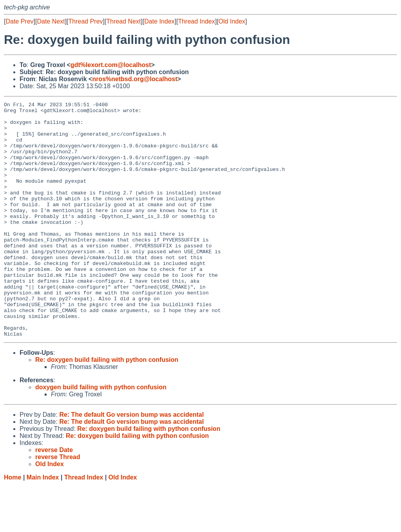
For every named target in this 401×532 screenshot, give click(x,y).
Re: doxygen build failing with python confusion (107, 407)
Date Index (159, 21)
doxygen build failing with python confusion (101, 434)
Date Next (51, 21)
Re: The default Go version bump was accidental (131, 462)
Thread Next (123, 21)
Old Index (232, 21)
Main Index (43, 524)
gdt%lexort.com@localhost (111, 65)
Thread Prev (86, 21)
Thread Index (197, 21)
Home (13, 524)
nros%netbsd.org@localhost (135, 79)
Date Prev (19, 21)
